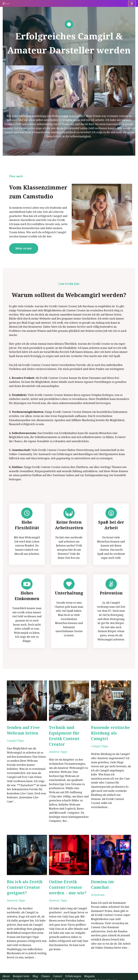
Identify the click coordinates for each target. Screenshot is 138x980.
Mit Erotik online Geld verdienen (22, 970)
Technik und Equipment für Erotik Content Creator (63, 732)
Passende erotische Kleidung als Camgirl (111, 729)
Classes (46, 966)
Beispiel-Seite (21, 966)
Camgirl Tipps (13, 737)
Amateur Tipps (57, 748)
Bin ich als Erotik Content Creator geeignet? (22, 881)
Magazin (90, 966)
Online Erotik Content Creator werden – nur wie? (67, 881)
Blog (36, 966)
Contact (58, 966)
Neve (6, 977)
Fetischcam (99, 883)
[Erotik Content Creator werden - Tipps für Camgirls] (7, 3)
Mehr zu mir (21, 250)
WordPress (38, 977)
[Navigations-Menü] (132, 4)
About (6, 966)
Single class (53, 970)
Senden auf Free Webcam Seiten (21, 726)
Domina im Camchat (113, 876)
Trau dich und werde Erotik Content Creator (90, 970)
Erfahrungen (74, 966)
